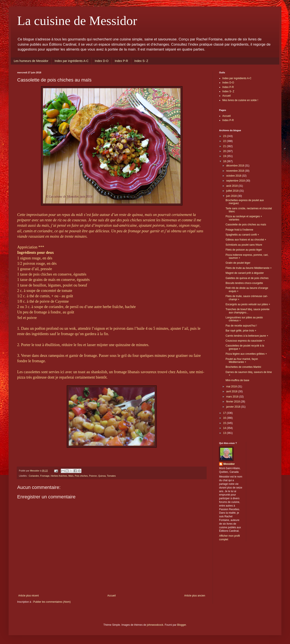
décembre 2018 (236, 166)
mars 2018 (233, 397)
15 (225, 423)
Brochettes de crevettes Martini (243, 367)
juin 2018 (232, 196)
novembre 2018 (236, 171)
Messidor (229, 464)
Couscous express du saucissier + (245, 341)
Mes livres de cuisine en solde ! (240, 100)
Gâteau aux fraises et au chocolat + (246, 240)
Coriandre (34, 476)
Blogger (182, 625)
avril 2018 (232, 391)
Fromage (45, 476)
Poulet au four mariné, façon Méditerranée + (242, 361)
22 (225, 141)
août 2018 (232, 186)
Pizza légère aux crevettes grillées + (246, 354)
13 (225, 433)
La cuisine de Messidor (77, 21)
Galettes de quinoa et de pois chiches (247, 278)
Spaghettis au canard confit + (242, 235)
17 (225, 413)
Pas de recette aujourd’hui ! (241, 326)
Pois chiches (81, 476)
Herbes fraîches (59, 476)
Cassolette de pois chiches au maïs (246, 225)
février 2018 (233, 402)
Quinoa (102, 476)
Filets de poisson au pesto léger (244, 250)
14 (225, 428)
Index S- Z (141, 61)
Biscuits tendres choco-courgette (244, 283)
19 (225, 156)
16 (225, 418)
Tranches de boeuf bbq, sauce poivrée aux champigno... (247, 311)
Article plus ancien (195, 596)
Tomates (111, 476)
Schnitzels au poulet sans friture (244, 245)
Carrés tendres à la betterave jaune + (247, 336)
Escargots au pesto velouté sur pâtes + (248, 304)
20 (225, 151)
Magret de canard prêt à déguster (245, 273)
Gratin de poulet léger (238, 263)
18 (225, 161)
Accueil (112, 596)
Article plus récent (28, 596)
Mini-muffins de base (237, 380)
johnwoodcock (155, 625)
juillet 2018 (233, 191)
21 (225, 146)
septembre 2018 (236, 181)
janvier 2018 (234, 407)
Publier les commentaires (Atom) (52, 602)
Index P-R (121, 61)
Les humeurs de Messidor (31, 61)
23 (225, 136)
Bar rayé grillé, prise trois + (241, 331)
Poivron (93, 476)
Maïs (71, 476)
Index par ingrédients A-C (72, 61)
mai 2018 (232, 387)
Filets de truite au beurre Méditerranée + (249, 268)
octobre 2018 (234, 176)
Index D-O (102, 61)
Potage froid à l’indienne (239, 230)
